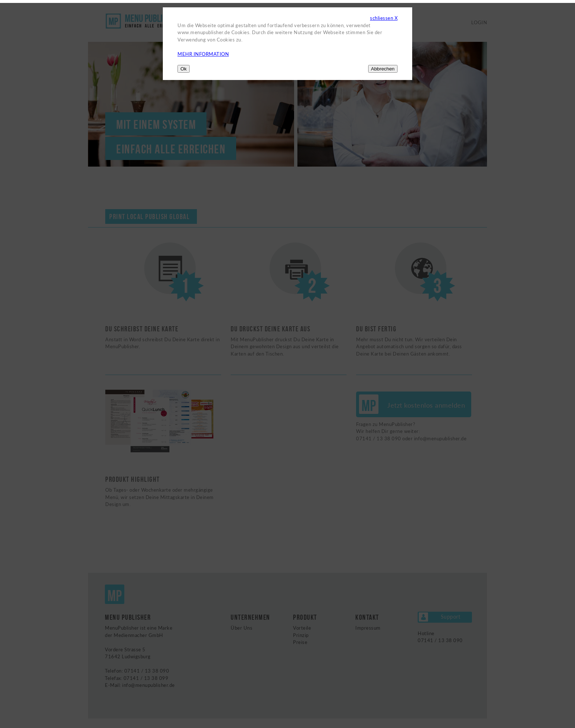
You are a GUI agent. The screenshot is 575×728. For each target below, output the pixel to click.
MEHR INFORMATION (203, 54)
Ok (184, 69)
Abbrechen (383, 69)
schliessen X (384, 18)
